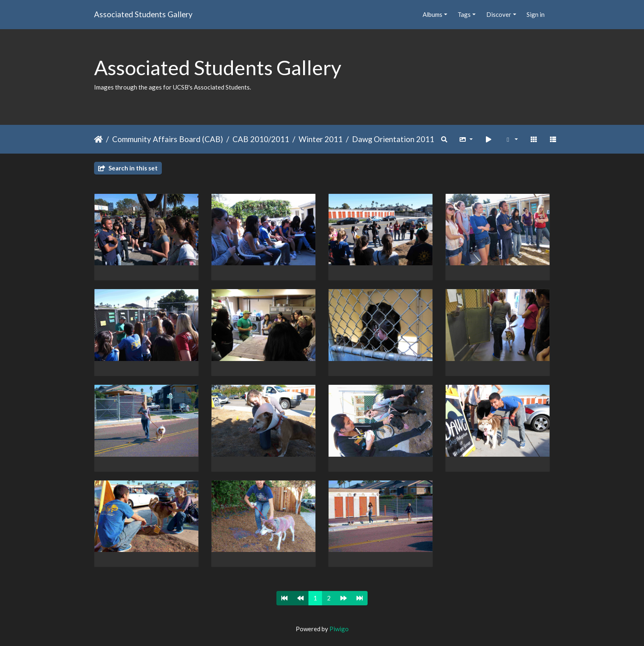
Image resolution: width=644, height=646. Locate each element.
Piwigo (339, 629)
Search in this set (128, 168)
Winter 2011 (321, 139)
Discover (499, 14)
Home (98, 139)
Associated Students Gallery (143, 14)
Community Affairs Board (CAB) (168, 139)
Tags (464, 14)
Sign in (536, 14)
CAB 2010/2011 (261, 139)
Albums (432, 14)
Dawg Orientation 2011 (393, 139)
